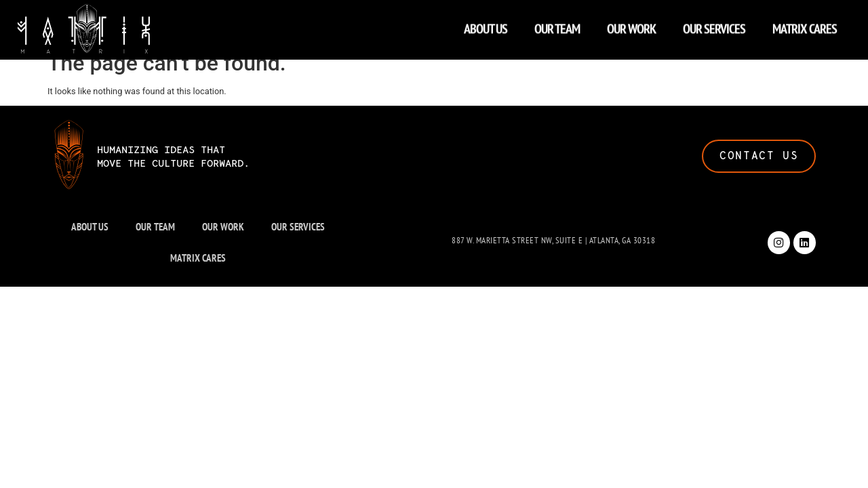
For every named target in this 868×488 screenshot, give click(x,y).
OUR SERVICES (714, 26)
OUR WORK (631, 26)
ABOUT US (486, 26)
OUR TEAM (557, 26)
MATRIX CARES (805, 26)
